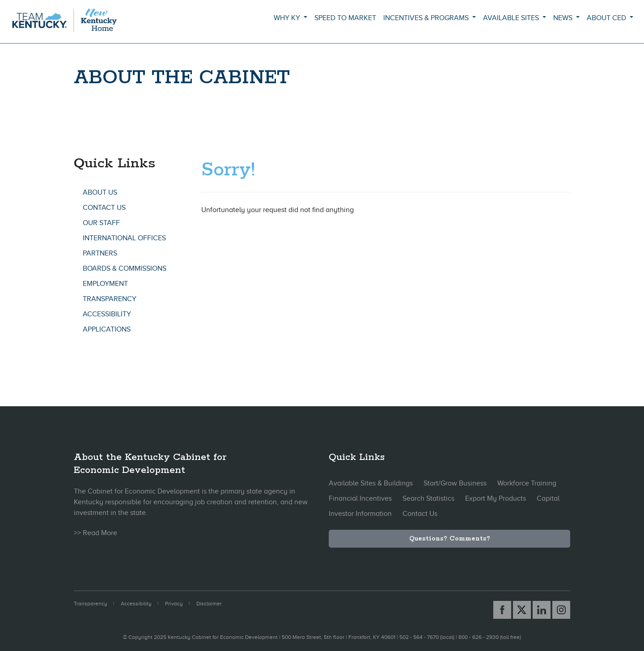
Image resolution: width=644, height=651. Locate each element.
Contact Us (104, 208)
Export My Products (496, 498)
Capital (548, 498)
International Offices (124, 238)
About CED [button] (607, 18)
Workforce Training (527, 483)
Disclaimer (209, 604)
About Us (100, 192)
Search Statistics (428, 498)
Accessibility (107, 314)
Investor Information (360, 514)
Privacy (174, 604)
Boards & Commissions (125, 268)
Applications (107, 329)
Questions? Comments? (450, 539)
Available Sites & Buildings (371, 483)
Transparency (110, 299)
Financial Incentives (360, 498)
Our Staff (101, 223)
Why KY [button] (288, 18)
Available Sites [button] (512, 18)
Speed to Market (345, 18)
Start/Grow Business (455, 483)
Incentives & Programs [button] (427, 18)
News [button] (564, 18)
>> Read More (95, 533)
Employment (105, 284)
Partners (100, 253)
